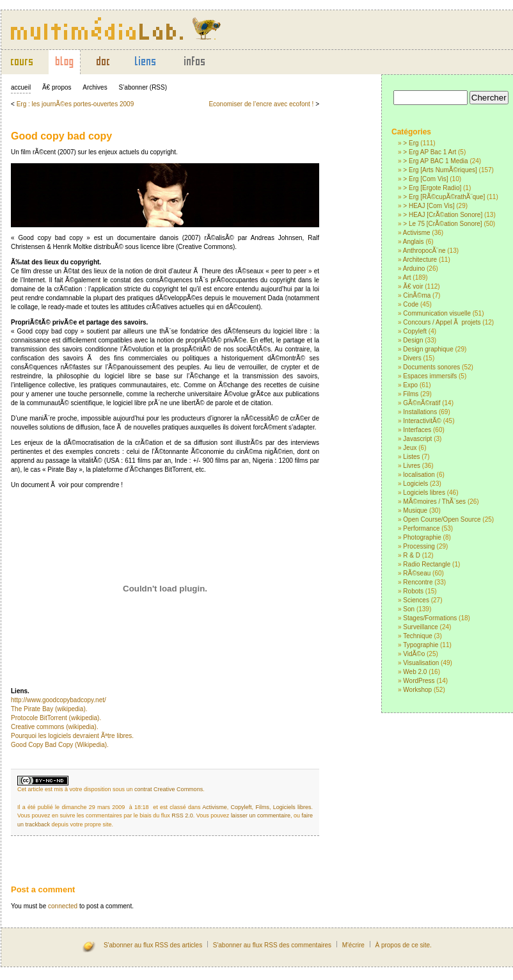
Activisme (417, 233)
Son (409, 609)
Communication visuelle (437, 313)
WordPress (419, 681)
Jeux (410, 448)
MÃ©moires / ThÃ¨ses (434, 502)
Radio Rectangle (427, 564)
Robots (413, 591)
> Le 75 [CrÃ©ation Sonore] (442, 224)
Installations (420, 412)
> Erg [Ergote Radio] (432, 188)
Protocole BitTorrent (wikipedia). (56, 718)
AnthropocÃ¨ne (424, 251)
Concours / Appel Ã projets (442, 322)
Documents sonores (431, 367)
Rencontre (418, 582)
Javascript (417, 439)
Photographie (422, 537)
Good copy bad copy (61, 136)
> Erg (411, 143)
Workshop (417, 690)
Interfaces (417, 430)
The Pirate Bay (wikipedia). (49, 709)
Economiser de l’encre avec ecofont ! (261, 104)
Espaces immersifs (430, 376)
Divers (412, 358)
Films (411, 394)
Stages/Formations (430, 618)
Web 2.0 (415, 672)
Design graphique (428, 349)
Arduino (414, 269)
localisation (419, 475)
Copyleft (415, 331)
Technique (418, 636)
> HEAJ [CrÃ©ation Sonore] (443, 215)
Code (411, 304)
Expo (410, 385)
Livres (412, 466)
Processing (419, 546)
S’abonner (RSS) (143, 87)
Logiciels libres (424, 493)
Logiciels (415, 484)
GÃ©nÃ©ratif (422, 403)
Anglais (414, 242)
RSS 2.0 (182, 815)
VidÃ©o (414, 654)
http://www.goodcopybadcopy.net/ (59, 700)
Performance (421, 528)
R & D (412, 555)
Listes (411, 457)
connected (63, 906)
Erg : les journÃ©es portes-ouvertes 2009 (75, 104)
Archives (95, 87)
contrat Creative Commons (169, 789)
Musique (415, 510)
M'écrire (353, 945)
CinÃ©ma (417, 295)
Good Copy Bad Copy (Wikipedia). (60, 745)
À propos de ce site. (403, 945)
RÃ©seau (417, 573)
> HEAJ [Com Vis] (429, 206)
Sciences (416, 600)
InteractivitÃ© (422, 421)
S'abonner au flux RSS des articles (153, 945)
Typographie (421, 645)
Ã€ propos (57, 87)
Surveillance (420, 627)
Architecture (420, 260)
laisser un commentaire (261, 815)
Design (413, 340)
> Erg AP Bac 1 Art (430, 152)
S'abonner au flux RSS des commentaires (272, 945)
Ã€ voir (413, 286)
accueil (21, 87)
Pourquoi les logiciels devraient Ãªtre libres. (72, 736)
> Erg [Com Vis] (425, 179)
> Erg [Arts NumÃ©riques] (440, 170)
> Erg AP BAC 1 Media (435, 161)
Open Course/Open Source (442, 519)
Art (407, 277)
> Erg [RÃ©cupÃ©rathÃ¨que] (444, 197)
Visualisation (421, 663)
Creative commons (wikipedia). (55, 727)
